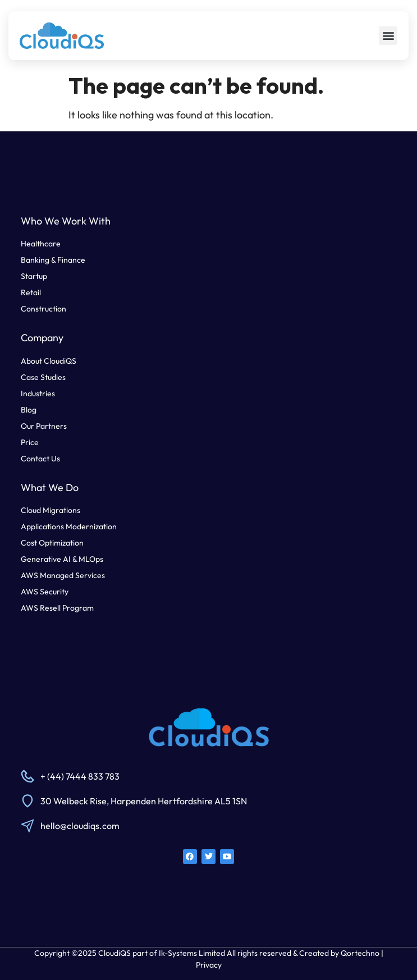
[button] (388, 36)
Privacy (209, 965)
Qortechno (360, 953)
